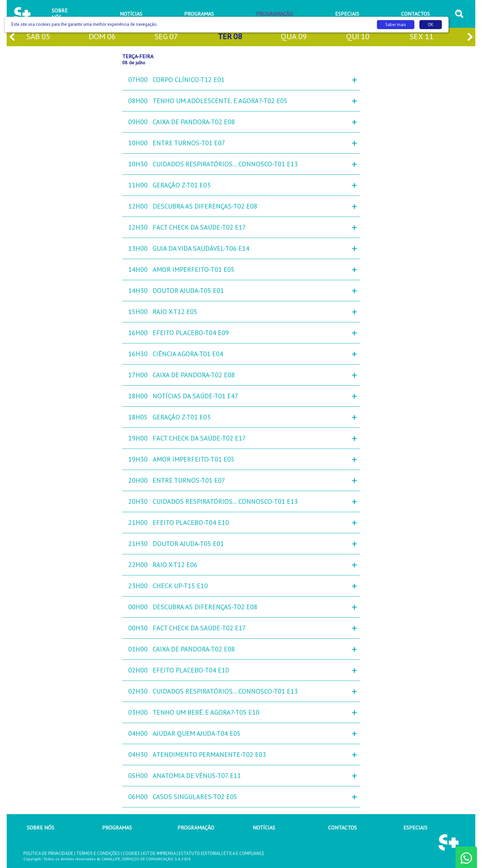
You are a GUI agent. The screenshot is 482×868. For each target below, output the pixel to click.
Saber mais (396, 25)
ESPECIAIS (415, 827)
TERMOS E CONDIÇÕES (98, 853)
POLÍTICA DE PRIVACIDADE (48, 853)
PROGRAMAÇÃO (196, 827)
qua (294, 37)
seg (166, 37)
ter (230, 37)
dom (102, 37)
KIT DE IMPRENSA (159, 853)
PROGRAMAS (117, 827)
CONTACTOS (342, 827)
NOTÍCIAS (264, 827)
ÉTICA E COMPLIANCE (244, 853)
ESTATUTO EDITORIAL (200, 853)
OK (431, 25)
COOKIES (131, 853)
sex (421, 37)
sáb (38, 37)
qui (358, 37)
